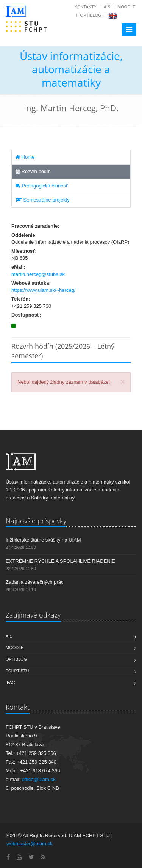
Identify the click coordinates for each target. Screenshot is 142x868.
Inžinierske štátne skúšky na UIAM (43, 540)
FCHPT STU (17, 671)
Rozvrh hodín (33, 171)
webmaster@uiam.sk (30, 844)
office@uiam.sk (39, 779)
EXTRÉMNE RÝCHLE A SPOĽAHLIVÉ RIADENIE (60, 561)
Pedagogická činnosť (42, 186)
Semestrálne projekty (43, 200)
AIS (107, 7)
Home (25, 157)
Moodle (126, 7)
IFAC (10, 682)
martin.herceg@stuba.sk (38, 274)
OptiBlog (91, 15)
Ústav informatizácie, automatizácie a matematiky (71, 69)
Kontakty (86, 7)
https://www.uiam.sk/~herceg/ (43, 290)
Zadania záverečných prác (34, 582)
